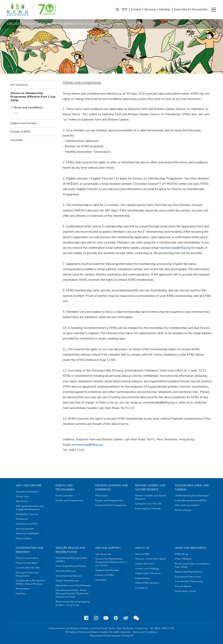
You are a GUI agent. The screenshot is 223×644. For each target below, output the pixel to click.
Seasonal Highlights (27, 533)
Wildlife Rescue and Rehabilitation (70, 550)
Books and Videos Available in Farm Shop (193, 565)
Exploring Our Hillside (148, 509)
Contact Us (141, 588)
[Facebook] (86, 618)
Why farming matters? (187, 505)
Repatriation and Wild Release (73, 585)
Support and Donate (23, 123)
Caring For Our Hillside (148, 504)
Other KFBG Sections (147, 583)
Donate (136, 9)
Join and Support (108, 548)
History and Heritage (147, 569)
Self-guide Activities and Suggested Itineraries (30, 508)
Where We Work (145, 564)
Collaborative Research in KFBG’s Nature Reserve (30, 582)
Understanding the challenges (192, 496)
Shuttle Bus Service (27, 514)
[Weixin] (136, 618)
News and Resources (191, 548)
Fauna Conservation (27, 558)
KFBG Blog (181, 554)
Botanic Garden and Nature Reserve (150, 487)
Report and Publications (189, 572)
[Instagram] (96, 618)
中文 (125, 9)
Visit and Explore (29, 485)
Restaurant (22, 519)
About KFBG (142, 554)
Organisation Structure (148, 573)
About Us (142, 548)
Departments (143, 578)
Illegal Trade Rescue (67, 581)
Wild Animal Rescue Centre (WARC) (71, 560)
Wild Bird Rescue (66, 571)
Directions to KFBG (27, 524)
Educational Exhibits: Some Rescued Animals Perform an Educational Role (72, 593)
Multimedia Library (185, 591)
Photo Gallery (24, 538)
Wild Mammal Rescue (68, 576)
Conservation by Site (28, 568)
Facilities (21, 594)
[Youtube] (106, 618)
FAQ (16, 113)
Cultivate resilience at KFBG (191, 500)
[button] (214, 10)
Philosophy (102, 496)
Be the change (183, 510)
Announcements (25, 529)
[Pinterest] (116, 618)
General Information (27, 492)
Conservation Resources (189, 581)
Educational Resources (188, 577)
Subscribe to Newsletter (191, 9)
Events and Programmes (65, 487)
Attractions (22, 501)
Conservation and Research (29, 550)
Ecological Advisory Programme (27, 574)
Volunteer (17, 140)
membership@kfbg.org (175, 248)
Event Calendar (64, 496)
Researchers (23, 589)
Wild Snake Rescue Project (71, 566)
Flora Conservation (27, 563)
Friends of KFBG (21, 132)
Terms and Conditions (28, 107)
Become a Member (157, 9)
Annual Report (183, 586)
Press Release (183, 559)
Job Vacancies (19, 85)
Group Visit (22, 496)
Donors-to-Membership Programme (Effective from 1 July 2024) (33, 97)
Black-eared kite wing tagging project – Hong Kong (73, 603)
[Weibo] (126, 618)
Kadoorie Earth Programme (111, 505)
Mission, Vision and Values (151, 559)
